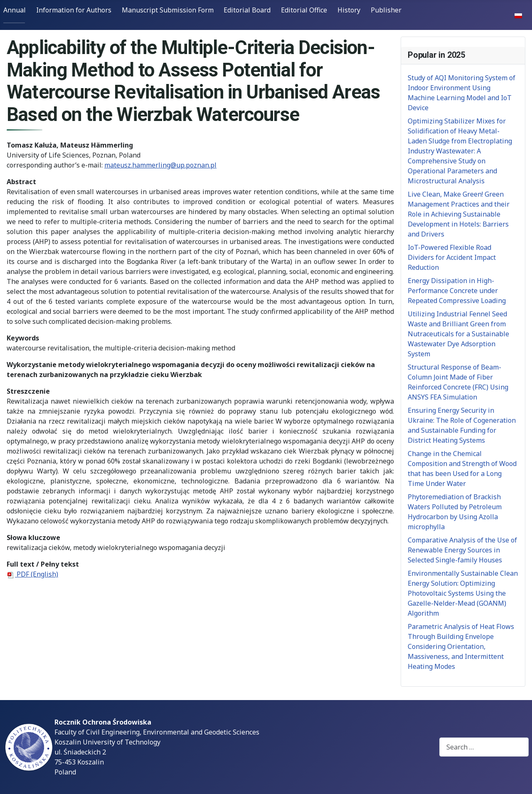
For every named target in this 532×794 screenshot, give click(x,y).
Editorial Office (304, 10)
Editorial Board (247, 10)
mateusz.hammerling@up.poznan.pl (160, 165)
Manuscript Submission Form (168, 10)
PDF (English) (32, 574)
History (349, 10)
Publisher (386, 10)
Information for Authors (74, 10)
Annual (15, 10)
